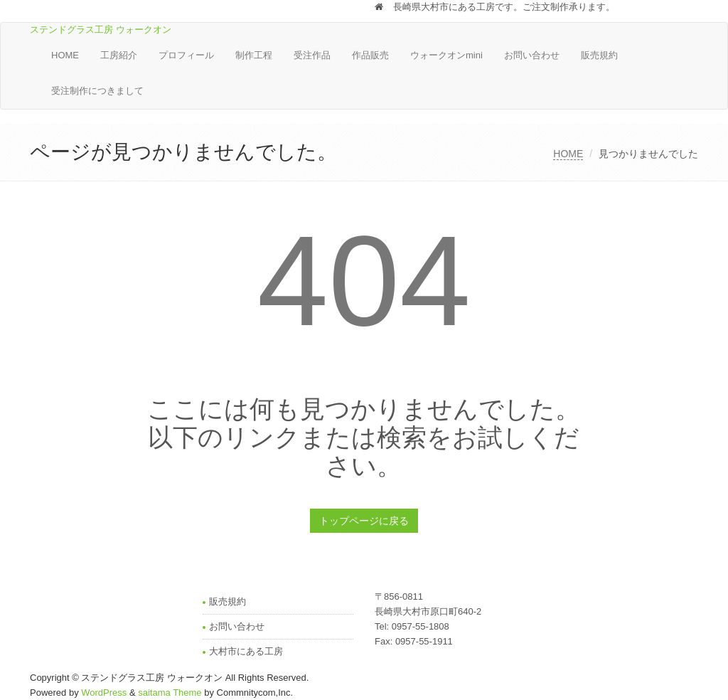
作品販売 (370, 55)
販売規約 (599, 55)
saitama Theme (170, 693)
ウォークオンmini (446, 55)
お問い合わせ (532, 55)
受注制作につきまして (97, 91)
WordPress (104, 693)
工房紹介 (119, 55)
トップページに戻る (364, 521)
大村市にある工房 (246, 651)
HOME (65, 55)
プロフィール (186, 55)
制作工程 (254, 55)
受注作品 (312, 55)
